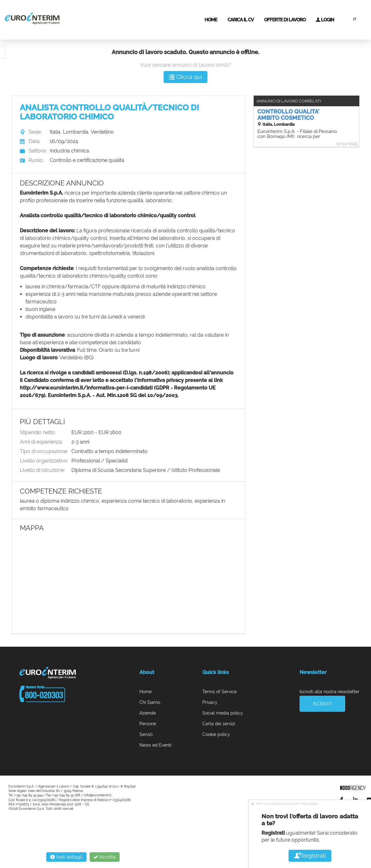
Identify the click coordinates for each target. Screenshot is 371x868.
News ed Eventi (155, 745)
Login (325, 20)
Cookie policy (216, 734)
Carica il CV (241, 20)
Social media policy (223, 713)
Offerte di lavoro (285, 20)
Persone (148, 724)
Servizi (146, 734)
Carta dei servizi (219, 724)
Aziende (148, 713)
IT (355, 19)
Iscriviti (322, 704)
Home (211, 20)
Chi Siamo (150, 702)
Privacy (210, 702)
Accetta (105, 857)
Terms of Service (219, 692)
